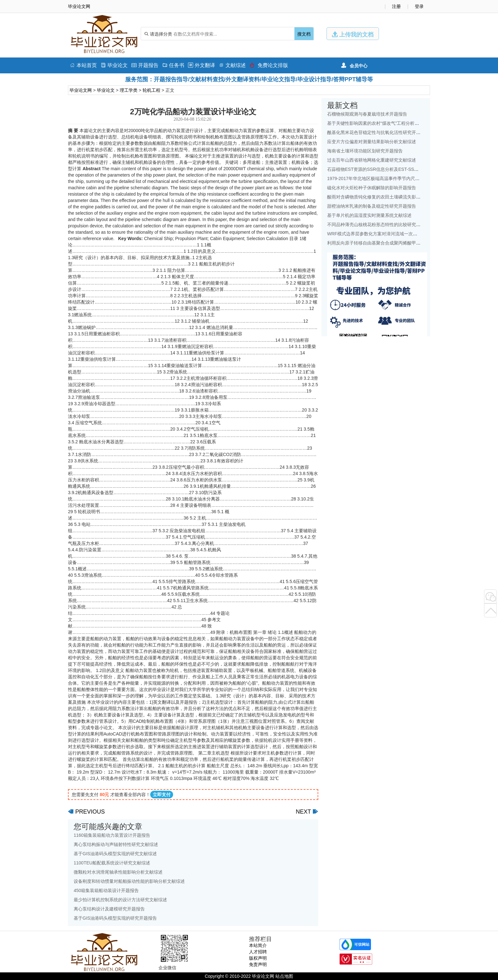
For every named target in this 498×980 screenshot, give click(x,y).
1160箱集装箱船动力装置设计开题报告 (112, 835)
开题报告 (145, 65)
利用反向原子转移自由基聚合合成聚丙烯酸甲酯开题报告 (383, 243)
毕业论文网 (81, 90)
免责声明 (258, 964)
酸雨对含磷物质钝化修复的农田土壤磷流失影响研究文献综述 (387, 197)
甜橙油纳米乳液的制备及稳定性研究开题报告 (372, 206)
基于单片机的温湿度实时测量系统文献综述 (369, 215)
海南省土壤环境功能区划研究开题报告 (365, 151)
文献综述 (232, 65)
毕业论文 (114, 65)
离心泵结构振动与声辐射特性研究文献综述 (116, 844)
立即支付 (162, 795)
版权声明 (258, 958)
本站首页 (83, 65)
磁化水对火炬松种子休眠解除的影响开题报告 (372, 188)
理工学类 (129, 90)
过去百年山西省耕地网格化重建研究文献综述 (372, 160)
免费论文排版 (269, 65)
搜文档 (304, 34)
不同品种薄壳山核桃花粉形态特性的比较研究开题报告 (380, 225)
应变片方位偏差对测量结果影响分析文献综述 (372, 142)
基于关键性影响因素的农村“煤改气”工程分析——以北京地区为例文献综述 (400, 123)
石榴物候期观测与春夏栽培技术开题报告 (367, 114)
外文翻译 (202, 65)
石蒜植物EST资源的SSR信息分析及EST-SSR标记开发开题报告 (390, 169)
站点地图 (284, 976)
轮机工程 (151, 90)
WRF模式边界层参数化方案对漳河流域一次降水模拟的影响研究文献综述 (399, 234)
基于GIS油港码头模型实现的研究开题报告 (115, 918)
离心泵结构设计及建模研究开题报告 (109, 909)
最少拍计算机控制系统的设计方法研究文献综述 (120, 900)
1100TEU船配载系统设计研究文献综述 (112, 863)
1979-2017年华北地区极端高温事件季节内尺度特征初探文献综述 (391, 178)
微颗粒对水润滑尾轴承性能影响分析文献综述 (118, 872)
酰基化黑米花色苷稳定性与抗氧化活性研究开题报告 (378, 132)
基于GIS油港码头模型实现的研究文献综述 (115, 854)
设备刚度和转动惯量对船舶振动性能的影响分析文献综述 (129, 881)
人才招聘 (258, 952)
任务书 (173, 65)
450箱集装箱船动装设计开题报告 (106, 890)
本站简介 (258, 945)
